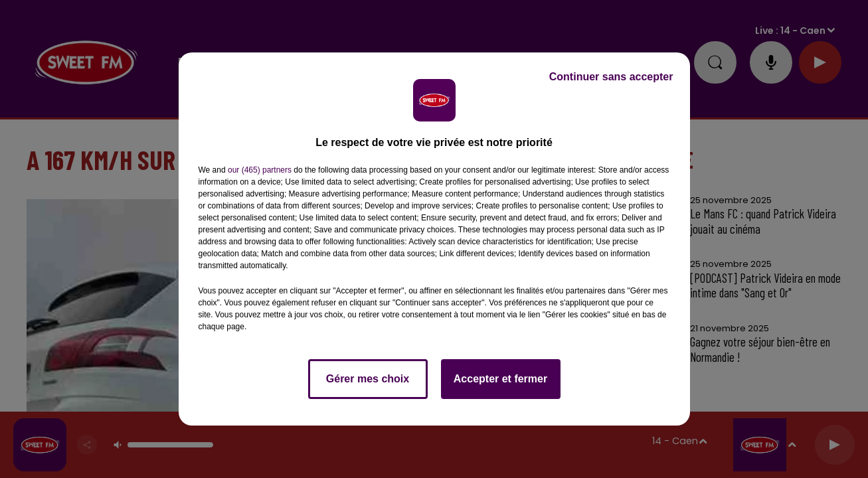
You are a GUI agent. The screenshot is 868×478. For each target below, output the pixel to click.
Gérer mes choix (368, 379)
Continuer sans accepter (611, 77)
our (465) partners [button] (260, 170)
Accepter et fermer (500, 379)
